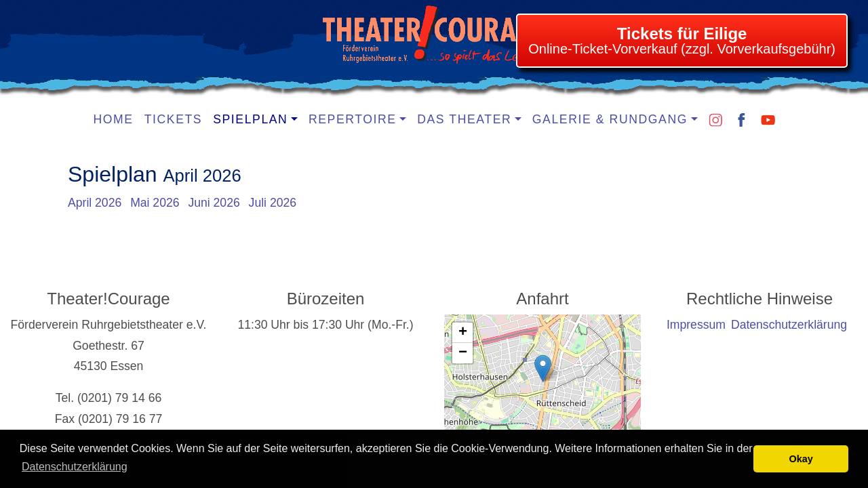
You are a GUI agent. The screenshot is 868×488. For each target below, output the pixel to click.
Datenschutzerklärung (789, 325)
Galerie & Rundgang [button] (610, 119)
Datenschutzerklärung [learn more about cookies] (75, 467)
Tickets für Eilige (682, 34)
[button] (543, 368)
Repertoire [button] (353, 119)
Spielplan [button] (250, 119)
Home (114, 119)
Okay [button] (801, 459)
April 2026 (95, 203)
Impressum (696, 325)
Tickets (174, 119)
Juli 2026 (273, 203)
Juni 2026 (214, 203)
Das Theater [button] (464, 119)
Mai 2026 (155, 203)
